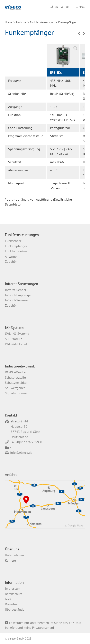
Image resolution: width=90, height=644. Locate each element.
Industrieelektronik (20, 366)
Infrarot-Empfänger (18, 295)
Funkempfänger (67, 22)
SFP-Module (14, 339)
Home (8, 22)
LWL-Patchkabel (16, 344)
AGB (8, 599)
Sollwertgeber (15, 388)
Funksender (13, 241)
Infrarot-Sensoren (17, 300)
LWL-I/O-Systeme (17, 333)
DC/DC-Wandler (16, 372)
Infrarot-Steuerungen (21, 284)
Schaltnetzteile (15, 377)
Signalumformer (16, 393)
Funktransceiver (16, 251)
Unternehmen (14, 555)
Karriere (10, 560)
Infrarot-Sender (16, 290)
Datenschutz (13, 594)
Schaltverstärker (16, 383)
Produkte (21, 22)
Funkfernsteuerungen (42, 22)
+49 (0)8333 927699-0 (26, 442)
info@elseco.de (21, 453)
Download (12, 604)
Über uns (12, 549)
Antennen (12, 256)
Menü (80, 7)
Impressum (13, 588)
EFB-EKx (56, 72)
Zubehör (11, 261)
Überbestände (15, 609)
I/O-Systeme (15, 327)
